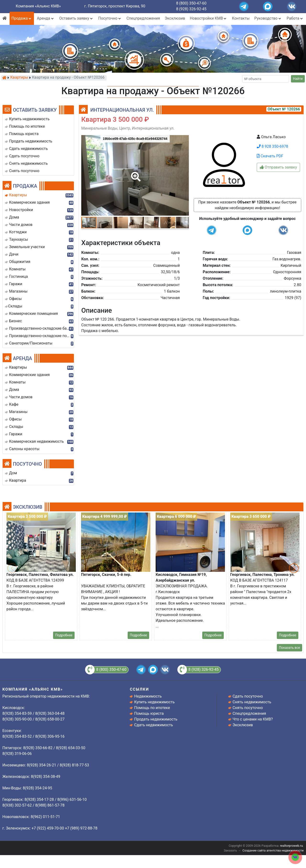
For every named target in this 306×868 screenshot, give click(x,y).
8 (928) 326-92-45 (191, 9)
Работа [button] (295, 18)
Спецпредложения (143, 18)
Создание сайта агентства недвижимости (273, 850)
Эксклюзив (175, 18)
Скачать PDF (270, 156)
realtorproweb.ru (291, 846)
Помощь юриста (149, 713)
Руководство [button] (268, 18)
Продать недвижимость (156, 719)
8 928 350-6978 (272, 146)
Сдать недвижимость (153, 725)
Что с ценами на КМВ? (253, 719)
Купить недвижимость (154, 702)
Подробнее (64, 635)
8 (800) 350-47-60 (191, 3)
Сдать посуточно (248, 696)
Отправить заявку (278, 167)
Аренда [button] (46, 18)
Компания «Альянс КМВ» (38, 6)
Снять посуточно (248, 708)
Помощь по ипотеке (152, 708)
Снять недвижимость (252, 702)
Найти (298, 79)
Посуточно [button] (110, 18)
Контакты (241, 18)
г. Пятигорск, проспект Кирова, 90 (115, 6)
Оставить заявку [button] (76, 18)
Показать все (290, 648)
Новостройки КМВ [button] (208, 18)
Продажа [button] (22, 18)
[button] (135, 173)
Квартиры (19, 78)
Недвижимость (148, 696)
